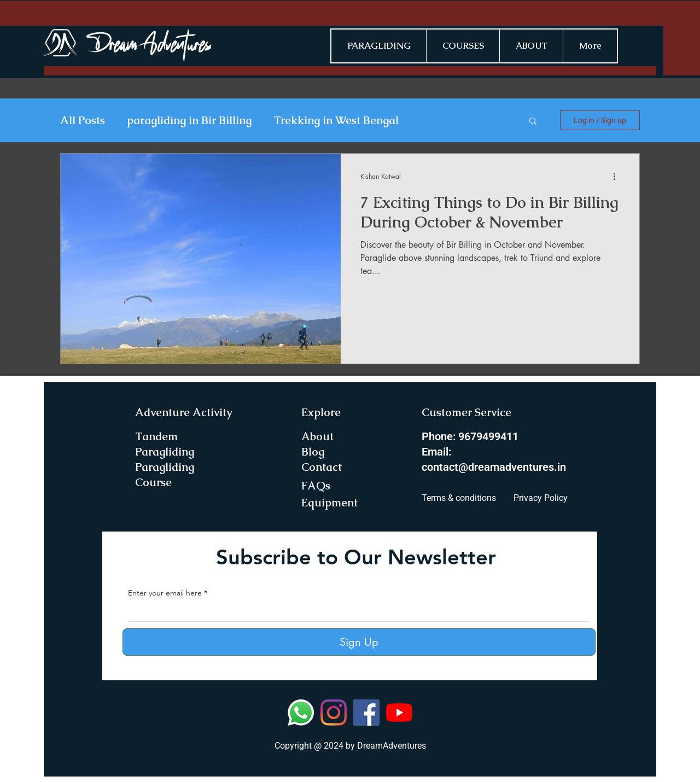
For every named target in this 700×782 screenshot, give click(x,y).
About (317, 436)
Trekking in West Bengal (336, 121)
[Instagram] (334, 713)
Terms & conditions (459, 498)
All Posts (83, 121)
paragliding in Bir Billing (189, 121)
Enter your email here (165, 593)
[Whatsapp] (301, 713)
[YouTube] (399, 713)
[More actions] (618, 176)
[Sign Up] (359, 642)
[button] (533, 122)
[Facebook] (366, 713)
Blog (313, 452)
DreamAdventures (392, 746)
